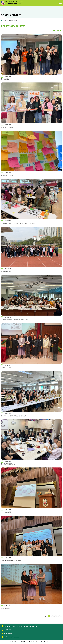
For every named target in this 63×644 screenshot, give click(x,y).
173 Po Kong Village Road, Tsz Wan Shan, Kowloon (23, 626)
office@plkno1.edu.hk (13, 637)
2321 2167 (9, 630)
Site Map (12, 642)
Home (4, 21)
